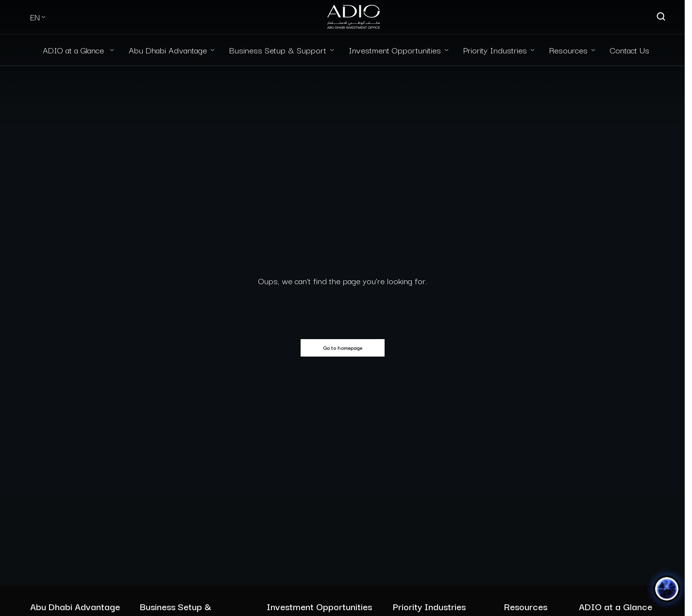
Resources (568, 50)
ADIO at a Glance (75, 50)
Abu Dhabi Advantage (168, 50)
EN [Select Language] (35, 17)
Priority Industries (495, 50)
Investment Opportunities (395, 50)
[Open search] (661, 17)
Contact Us (630, 50)
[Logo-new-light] (354, 17)
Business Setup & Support (278, 50)
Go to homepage (343, 347)
